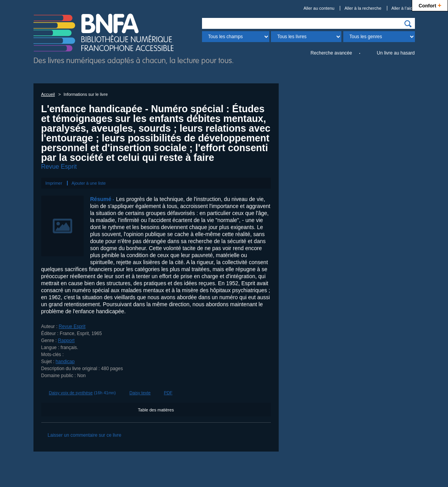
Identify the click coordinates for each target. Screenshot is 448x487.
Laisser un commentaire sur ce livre (84, 435)
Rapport (66, 341)
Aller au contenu (319, 8)
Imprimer (54, 183)
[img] (408, 24)
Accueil (48, 94)
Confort (430, 5)
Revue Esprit (59, 167)
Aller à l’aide (403, 8)
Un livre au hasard (396, 53)
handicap (65, 362)
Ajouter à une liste (89, 183)
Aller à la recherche (363, 8)
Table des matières (156, 410)
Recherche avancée (331, 53)
